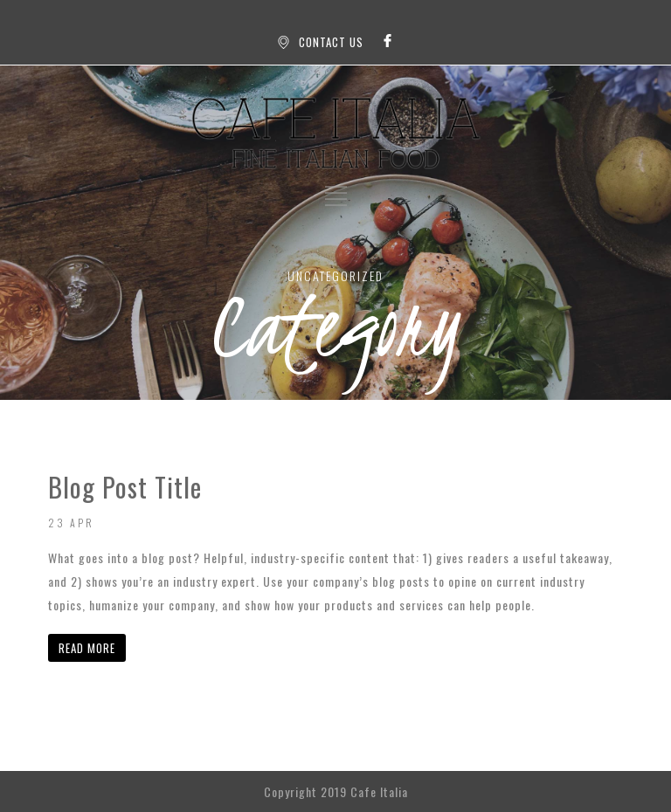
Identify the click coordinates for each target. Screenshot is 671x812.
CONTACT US (331, 42)
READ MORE (87, 648)
